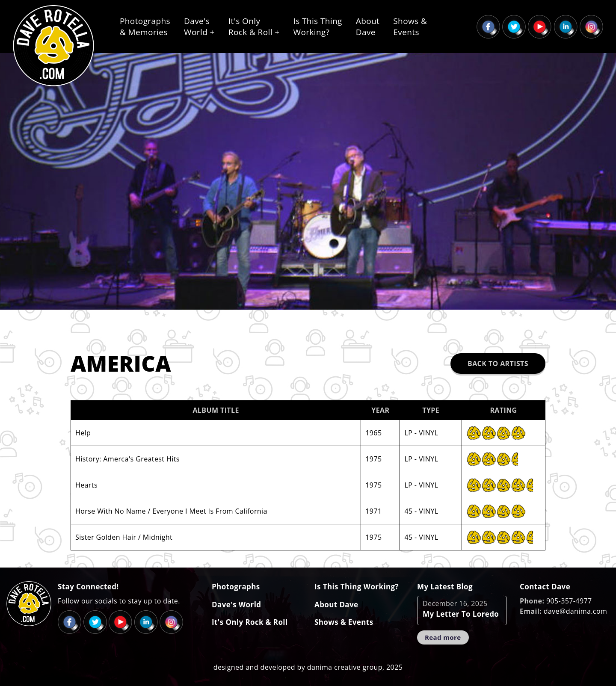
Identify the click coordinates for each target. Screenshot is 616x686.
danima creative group (345, 667)
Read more (443, 637)
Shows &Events (410, 27)
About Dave (336, 605)
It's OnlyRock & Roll (254, 27)
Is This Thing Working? (357, 587)
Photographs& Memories (145, 27)
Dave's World (236, 605)
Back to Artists (498, 364)
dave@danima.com (576, 611)
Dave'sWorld (199, 27)
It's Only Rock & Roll (250, 622)
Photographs (236, 587)
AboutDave (368, 27)
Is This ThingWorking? (318, 27)
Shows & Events (344, 622)
